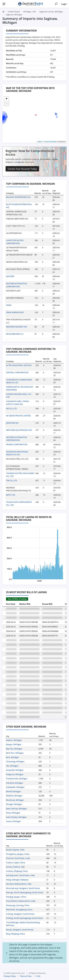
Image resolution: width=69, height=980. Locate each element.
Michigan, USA (30, 12)
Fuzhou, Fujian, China (16, 863)
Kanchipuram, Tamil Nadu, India (20, 875)
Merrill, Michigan (13, 791)
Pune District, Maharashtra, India (21, 901)
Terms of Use (26, 976)
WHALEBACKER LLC (15, 334)
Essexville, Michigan (15, 770)
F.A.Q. (38, 976)
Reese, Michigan (13, 813)
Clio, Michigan (12, 766)
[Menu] (4, 4)
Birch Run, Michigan (15, 753)
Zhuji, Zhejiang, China (15, 934)
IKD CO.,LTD (11, 408)
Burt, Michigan (12, 757)
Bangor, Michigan (14, 744)
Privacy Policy (10, 976)
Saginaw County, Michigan (51, 12)
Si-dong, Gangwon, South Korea (20, 914)
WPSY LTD (11, 495)
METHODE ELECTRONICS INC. (19, 430)
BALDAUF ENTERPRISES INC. (19, 197)
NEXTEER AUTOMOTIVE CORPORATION (16, 285)
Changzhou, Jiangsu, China (18, 854)
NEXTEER (10, 276)
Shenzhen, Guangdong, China (19, 909)
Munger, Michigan (14, 804)
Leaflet (39, 142)
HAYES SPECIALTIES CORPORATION (15, 242)
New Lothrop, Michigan (16, 809)
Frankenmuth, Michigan (17, 779)
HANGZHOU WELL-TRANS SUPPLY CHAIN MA (18, 403)
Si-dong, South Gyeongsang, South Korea (24, 918)
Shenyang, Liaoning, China (18, 905)
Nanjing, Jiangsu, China (16, 897)
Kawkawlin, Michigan (15, 787)
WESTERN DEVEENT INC (17, 327)
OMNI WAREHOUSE (15, 312)
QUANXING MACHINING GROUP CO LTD (17, 453)
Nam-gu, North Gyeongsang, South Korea (25, 892)
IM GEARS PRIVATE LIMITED (18, 416)
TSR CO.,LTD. (12, 480)
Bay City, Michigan (14, 749)
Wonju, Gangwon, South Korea (20, 930)
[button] (6, 99)
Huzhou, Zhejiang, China (17, 871)
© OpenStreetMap (50, 142)
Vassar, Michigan (13, 821)
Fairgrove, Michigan (15, 774)
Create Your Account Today (22, 169)
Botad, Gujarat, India (15, 850)
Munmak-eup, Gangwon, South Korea (23, 888)
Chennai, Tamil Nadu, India (18, 858)
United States (14, 12)
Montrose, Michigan (15, 800)
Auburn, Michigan (14, 740)
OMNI (9, 305)
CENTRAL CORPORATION (17, 372)
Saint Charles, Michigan (16, 817)
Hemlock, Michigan (15, 783)
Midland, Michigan (14, 796)
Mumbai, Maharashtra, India (19, 884)
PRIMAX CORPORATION (17, 444)
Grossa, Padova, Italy (15, 867)
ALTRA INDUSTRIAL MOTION (19, 365)
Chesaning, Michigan (15, 761)
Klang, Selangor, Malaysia (17, 880)
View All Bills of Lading (17, 599)
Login (64, 4)
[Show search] (56, 4)
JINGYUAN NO (12, 423)
